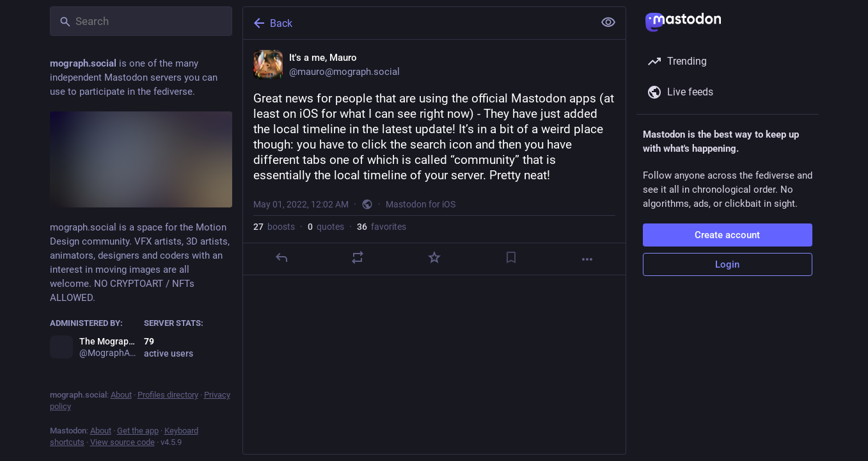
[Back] (417, 23)
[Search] (141, 21)
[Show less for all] (608, 22)
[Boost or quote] (358, 257)
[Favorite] (434, 257)
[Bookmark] (510, 257)
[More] (587, 259)
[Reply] (281, 257)
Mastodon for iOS (421, 204)
